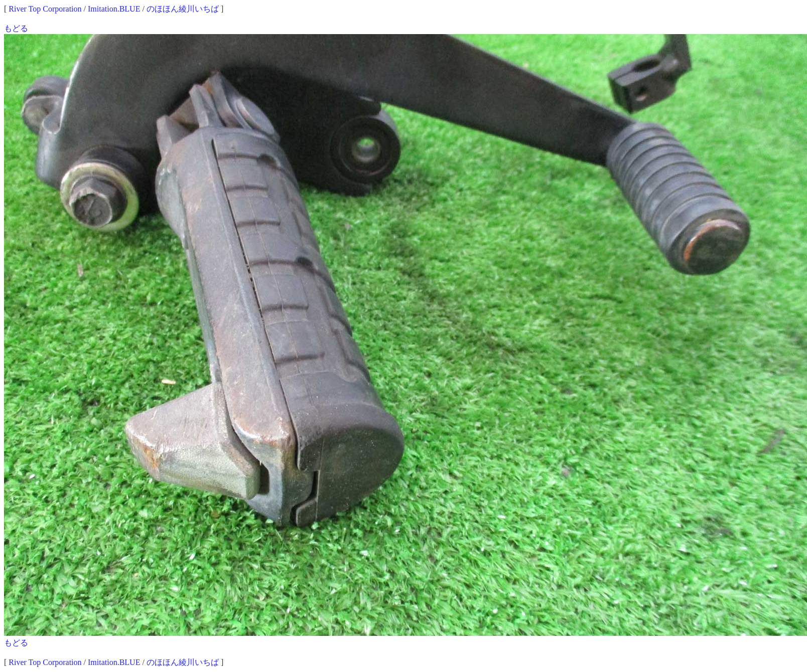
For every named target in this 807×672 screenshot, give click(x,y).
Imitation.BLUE (114, 9)
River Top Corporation (45, 9)
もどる (16, 28)
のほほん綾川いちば (183, 9)
